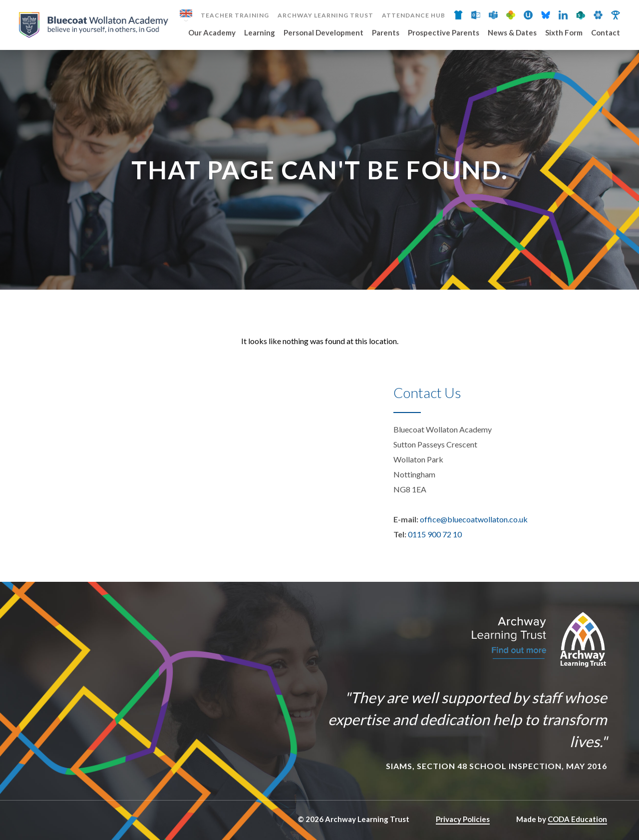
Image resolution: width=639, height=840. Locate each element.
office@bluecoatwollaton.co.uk (474, 519)
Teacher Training (235, 15)
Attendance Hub (414, 15)
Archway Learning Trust (325, 15)
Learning (260, 33)
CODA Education (577, 819)
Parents (386, 33)
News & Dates (512, 33)
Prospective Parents (444, 33)
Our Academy (212, 33)
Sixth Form (564, 33)
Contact (606, 33)
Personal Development (323, 33)
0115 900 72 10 (435, 534)
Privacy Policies (463, 819)
